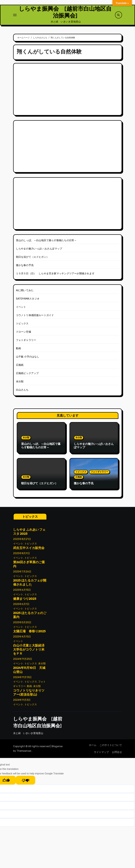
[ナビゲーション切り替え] (15, 16)
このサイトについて (111, 746)
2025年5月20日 (22, 624)
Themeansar (24, 752)
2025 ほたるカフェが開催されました (30, 584)
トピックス (22, 325)
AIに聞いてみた (25, 292)
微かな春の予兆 (25, 267)
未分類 (20, 383)
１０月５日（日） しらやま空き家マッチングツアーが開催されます (55, 275)
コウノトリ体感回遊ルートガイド (35, 317)
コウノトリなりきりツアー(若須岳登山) (29, 694)
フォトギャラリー (26, 341)
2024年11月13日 (22, 679)
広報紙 (20, 366)
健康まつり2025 (25, 600)
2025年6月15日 (22, 591)
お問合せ (117, 753)
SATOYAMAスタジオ (28, 300)
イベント (21, 308)
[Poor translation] (25, 782)
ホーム (93, 746)
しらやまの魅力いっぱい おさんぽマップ (39, 250)
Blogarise (57, 748)
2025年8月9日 (22, 555)
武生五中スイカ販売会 (29, 549)
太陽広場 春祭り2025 (29, 633)
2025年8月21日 (22, 541)
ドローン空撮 (24, 333)
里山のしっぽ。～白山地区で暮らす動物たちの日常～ (46, 242)
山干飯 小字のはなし (28, 358)
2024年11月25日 (23, 660)
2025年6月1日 (21, 605)
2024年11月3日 (22, 701)
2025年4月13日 (22, 638)
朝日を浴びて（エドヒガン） (32, 258)
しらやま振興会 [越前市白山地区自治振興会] (65, 13)
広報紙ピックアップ (27, 375)
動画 (18, 350)
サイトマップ (101, 753)
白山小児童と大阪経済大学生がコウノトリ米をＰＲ (29, 651)
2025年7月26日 (22, 573)
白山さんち (22, 391)
